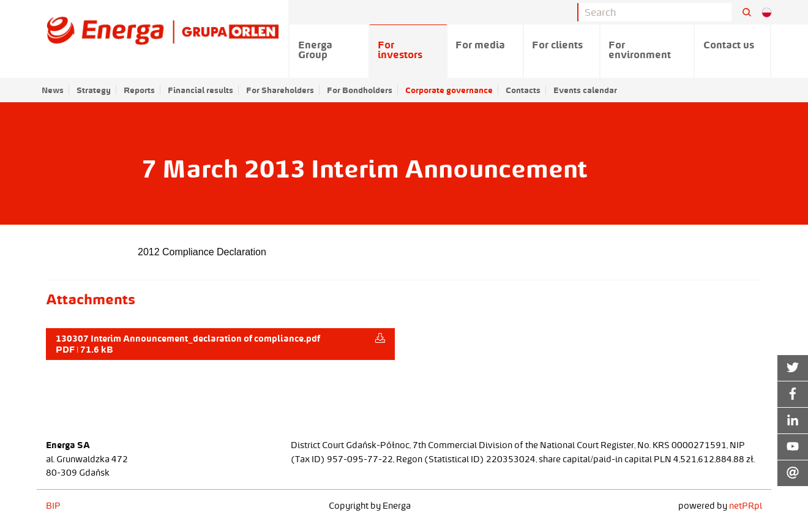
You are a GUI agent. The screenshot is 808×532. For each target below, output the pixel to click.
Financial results (200, 90)
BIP (53, 506)
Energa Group (315, 50)
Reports (139, 90)
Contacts (523, 90)
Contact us (729, 45)
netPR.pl (746, 506)
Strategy (94, 90)
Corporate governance (449, 90)
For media (480, 45)
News (53, 90)
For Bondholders (360, 90)
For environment (640, 50)
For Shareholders (280, 90)
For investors (400, 50)
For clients (557, 45)
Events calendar (585, 90)
